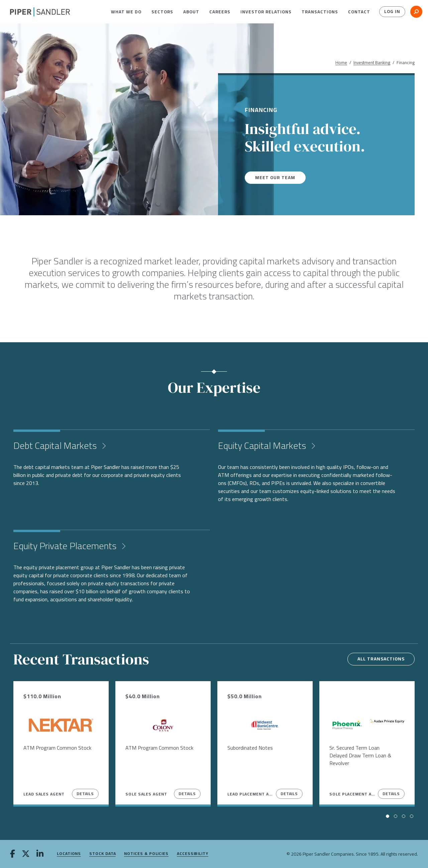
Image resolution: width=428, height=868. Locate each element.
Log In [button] (392, 12)
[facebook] (13, 854)
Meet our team (276, 177)
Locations (69, 854)
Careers (220, 12)
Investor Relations (266, 12)
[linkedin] (40, 854)
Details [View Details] (85, 794)
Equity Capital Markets (263, 446)
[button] (126, 12)
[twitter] (26, 854)
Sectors (162, 12)
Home (341, 63)
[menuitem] (126, 12)
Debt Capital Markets (56, 446)
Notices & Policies (146, 854)
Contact (359, 12)
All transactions (380, 659)
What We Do (126, 12)
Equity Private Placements (66, 546)
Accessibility (193, 854)
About (191, 12)
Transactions (320, 12)
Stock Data (102, 854)
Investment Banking (372, 63)
